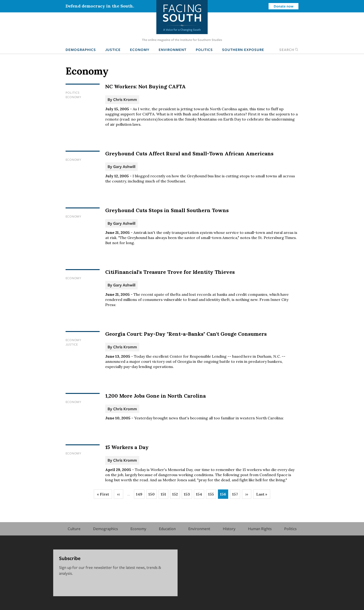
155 (212, 495)
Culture (74, 529)
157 (236, 495)
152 (176, 495)
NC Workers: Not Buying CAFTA (145, 86)
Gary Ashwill (124, 166)
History (229, 529)
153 (188, 495)
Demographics (81, 50)
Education (167, 529)
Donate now (284, 6)
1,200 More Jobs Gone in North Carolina (156, 396)
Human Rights (260, 529)
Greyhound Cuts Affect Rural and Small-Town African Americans (189, 153)
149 (140, 495)
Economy (140, 50)
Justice (113, 50)
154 (200, 495)
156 (224, 495)
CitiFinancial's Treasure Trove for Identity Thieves (170, 272)
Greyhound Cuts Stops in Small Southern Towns (167, 210)
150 (153, 495)
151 (164, 495)
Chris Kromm (125, 99)
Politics (204, 50)
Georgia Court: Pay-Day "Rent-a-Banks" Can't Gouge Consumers (186, 334)
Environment (173, 50)
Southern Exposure (243, 50)
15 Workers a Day (127, 447)
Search (289, 50)
